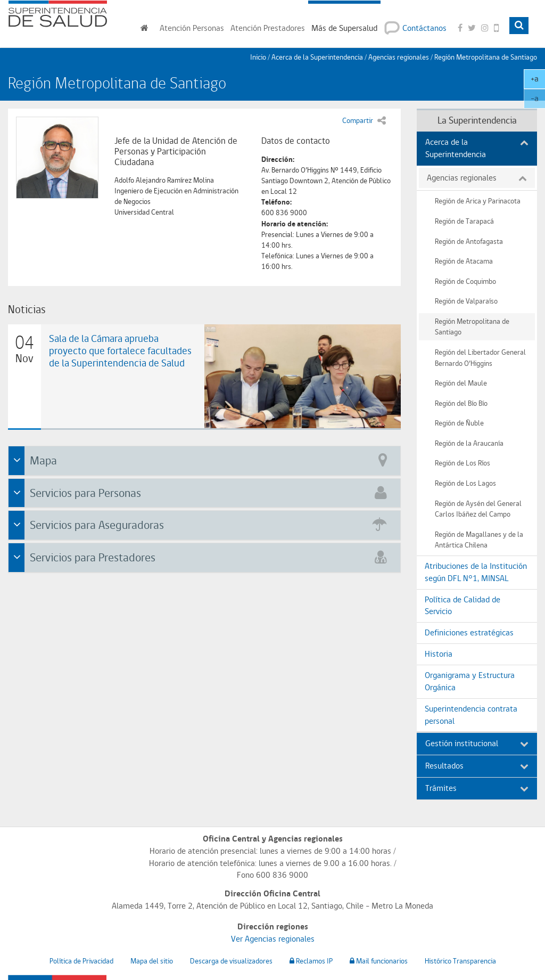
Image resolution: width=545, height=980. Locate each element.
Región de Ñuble (459, 423)
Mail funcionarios (379, 961)
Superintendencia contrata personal (471, 715)
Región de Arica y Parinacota (478, 201)
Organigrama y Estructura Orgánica (470, 681)
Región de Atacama (464, 261)
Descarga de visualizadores (231, 961)
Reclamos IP (311, 961)
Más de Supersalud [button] (344, 28)
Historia (439, 654)
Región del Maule (461, 383)
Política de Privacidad (81, 961)
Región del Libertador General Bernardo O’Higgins (480, 357)
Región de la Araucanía (469, 443)
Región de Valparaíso (466, 301)
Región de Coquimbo (465, 281)
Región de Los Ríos (463, 463)
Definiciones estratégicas (469, 632)
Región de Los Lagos (465, 483)
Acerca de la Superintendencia (477, 148)
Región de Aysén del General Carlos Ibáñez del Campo (478, 509)
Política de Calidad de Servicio (463, 606)
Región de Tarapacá (464, 221)
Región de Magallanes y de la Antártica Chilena (479, 540)
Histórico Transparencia (460, 961)
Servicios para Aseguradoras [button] (206, 524)
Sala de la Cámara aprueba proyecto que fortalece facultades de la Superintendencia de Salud (120, 350)
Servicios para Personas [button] (206, 492)
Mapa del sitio (152, 961)
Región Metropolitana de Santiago (486, 57)
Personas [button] (192, 28)
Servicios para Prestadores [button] (206, 556)
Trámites (477, 788)
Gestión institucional (477, 743)
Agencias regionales (399, 57)
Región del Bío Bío (461, 403)
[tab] (204, 461)
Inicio (258, 57)
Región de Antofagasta (469, 241)
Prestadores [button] (268, 28)
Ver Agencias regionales (273, 939)
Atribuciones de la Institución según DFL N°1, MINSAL (476, 572)
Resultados (477, 766)
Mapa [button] (206, 459)
